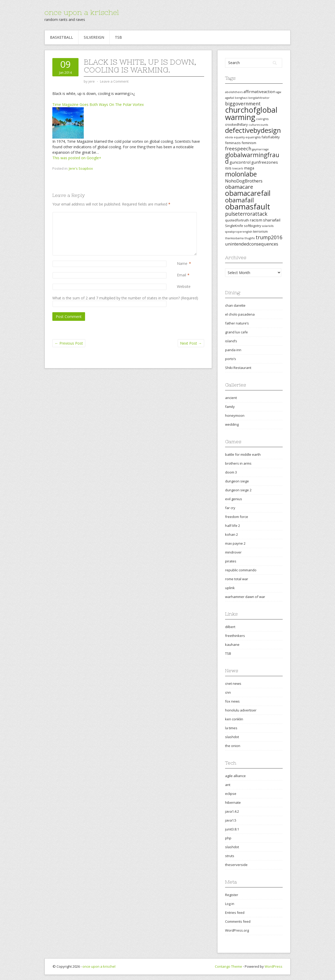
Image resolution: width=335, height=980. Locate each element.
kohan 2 (231, 534)
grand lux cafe (236, 332)
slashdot (232, 737)
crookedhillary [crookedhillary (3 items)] (236, 124)
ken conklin (234, 719)
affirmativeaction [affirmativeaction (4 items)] (259, 92)
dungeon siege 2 (238, 490)
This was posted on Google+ (77, 158)
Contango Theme (228, 966)
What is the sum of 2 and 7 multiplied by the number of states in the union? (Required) (125, 298)
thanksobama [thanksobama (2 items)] (234, 238)
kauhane (232, 645)
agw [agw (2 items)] (279, 92)
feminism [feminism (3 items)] (249, 143)
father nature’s (237, 323)
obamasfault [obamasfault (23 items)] (248, 207)
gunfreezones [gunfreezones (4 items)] (265, 162)
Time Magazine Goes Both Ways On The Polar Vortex (98, 104)
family (230, 407)
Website (184, 286)
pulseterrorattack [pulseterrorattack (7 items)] (246, 214)
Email (182, 275)
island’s (231, 341)
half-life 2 (233, 526)
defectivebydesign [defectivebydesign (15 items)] (253, 130)
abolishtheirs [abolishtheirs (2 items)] (234, 92)
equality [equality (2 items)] (239, 137)
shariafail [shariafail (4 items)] (272, 220)
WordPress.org (237, 930)
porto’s (231, 359)
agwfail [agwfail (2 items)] (230, 98)
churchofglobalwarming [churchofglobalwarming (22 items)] (251, 113)
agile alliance (235, 776)
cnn (228, 692)
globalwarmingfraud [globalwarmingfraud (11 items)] (252, 158)
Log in (230, 904)
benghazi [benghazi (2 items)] (241, 98)
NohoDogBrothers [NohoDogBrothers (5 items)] (244, 181)
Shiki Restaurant (238, 368)
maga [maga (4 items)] (249, 168)
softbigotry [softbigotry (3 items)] (253, 226)
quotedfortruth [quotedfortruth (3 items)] (237, 220)
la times (231, 728)
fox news (232, 701)
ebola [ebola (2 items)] (229, 137)
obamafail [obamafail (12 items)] (239, 200)
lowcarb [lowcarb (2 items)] (238, 168)
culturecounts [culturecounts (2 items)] (258, 125)
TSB (118, 37)
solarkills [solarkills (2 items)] (268, 226)
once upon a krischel (82, 12)
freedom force (237, 517)
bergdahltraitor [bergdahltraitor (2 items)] (259, 98)
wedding (232, 424)
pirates (231, 561)
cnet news (233, 683)
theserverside (236, 865)
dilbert (230, 627)
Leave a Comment (114, 81)
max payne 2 (235, 543)
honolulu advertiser (241, 710)
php (228, 838)
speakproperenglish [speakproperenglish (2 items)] (239, 232)
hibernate (233, 802)
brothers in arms (238, 463)
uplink (230, 588)
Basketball (62, 37)
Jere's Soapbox (81, 168)
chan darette (235, 305)
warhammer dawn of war (245, 597)
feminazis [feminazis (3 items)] (233, 143)
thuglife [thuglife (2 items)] (250, 238)
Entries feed (235, 913)
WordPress (273, 966)
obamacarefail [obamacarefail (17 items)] (248, 193)
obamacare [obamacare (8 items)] (239, 187)
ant (228, 785)
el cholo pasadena (240, 314)
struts (230, 856)
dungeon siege (237, 481)
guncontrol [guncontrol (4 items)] (240, 162)
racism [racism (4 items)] (256, 220)
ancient (231, 398)
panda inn (233, 350)
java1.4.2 (232, 811)
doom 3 (231, 472)
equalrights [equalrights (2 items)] (253, 137)
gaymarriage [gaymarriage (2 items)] (260, 149)
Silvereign (94, 37)
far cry (230, 508)
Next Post (191, 343)
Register (232, 895)
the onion (233, 746)
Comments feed (238, 921)
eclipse (231, 794)
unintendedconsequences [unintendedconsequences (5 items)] (252, 244)
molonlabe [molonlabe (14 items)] (241, 174)
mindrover (233, 552)
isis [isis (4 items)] (228, 168)
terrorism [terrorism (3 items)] (260, 231)
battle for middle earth (243, 454)
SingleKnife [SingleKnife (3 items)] (234, 226)
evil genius (234, 499)
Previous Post (69, 343)
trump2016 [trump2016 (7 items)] (269, 237)
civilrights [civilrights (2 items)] (262, 119)
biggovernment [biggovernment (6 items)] (243, 103)
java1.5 (231, 820)
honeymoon (235, 415)
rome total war (237, 579)
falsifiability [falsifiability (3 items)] (271, 137)
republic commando (241, 570)
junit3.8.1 (232, 829)
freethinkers (235, 636)
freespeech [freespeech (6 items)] (238, 148)
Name (182, 263)
